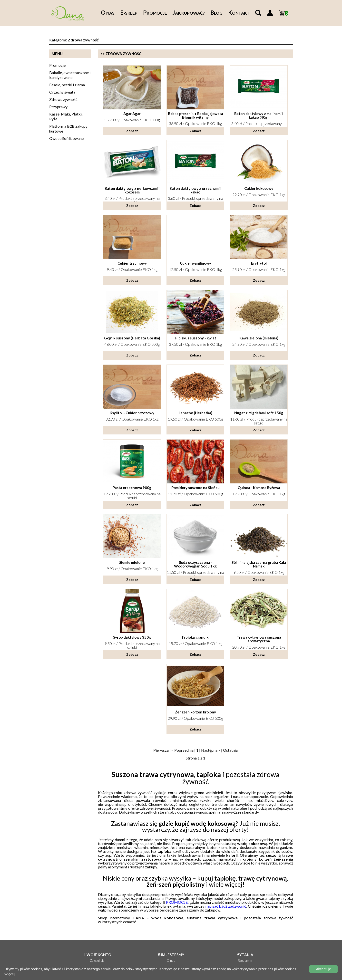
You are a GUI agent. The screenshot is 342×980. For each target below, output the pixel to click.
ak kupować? (189, 13)
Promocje (57, 65)
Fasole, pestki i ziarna (67, 85)
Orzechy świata (62, 92)
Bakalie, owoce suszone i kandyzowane (70, 75)
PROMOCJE (177, 902)
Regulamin (245, 961)
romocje (155, 13)
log (216, 13)
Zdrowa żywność (63, 99)
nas (108, 13)
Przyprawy (58, 107)
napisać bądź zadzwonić (226, 906)
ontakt (239, 13)
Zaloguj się (97, 961)
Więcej (10, 974)
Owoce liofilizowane (66, 138)
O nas (171, 961)
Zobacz (132, 131)
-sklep (129, 13)
